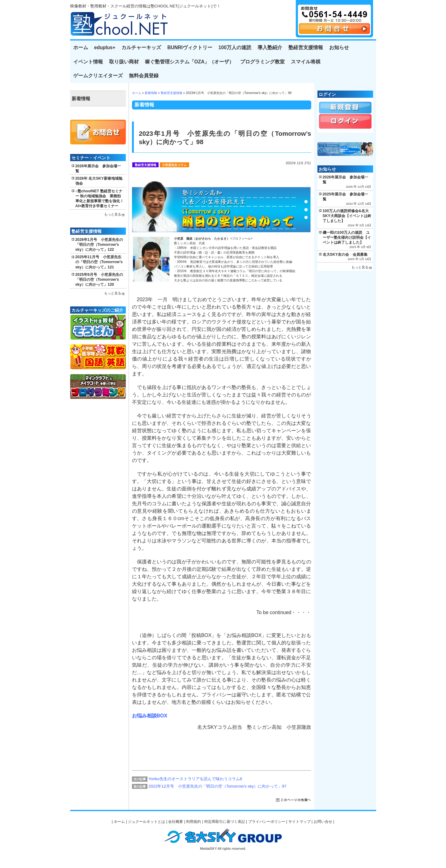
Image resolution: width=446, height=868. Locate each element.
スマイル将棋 (306, 62)
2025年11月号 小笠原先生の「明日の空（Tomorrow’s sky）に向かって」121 (99, 262)
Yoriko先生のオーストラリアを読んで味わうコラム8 (195, 779)
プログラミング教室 (262, 62)
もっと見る (113, 214)
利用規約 (193, 822)
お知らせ (339, 47)
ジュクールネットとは (147, 822)
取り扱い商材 (124, 62)
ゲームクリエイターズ (98, 76)
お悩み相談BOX (150, 716)
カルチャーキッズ (141, 47)
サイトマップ (299, 822)
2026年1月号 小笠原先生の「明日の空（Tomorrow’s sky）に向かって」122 (99, 245)
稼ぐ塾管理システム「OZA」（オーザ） (190, 62)
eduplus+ (105, 47)
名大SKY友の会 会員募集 (345, 254)
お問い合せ (323, 822)
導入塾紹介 (270, 47)
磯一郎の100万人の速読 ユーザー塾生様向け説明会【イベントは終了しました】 (347, 237)
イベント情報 (88, 62)
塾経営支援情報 (306, 47)
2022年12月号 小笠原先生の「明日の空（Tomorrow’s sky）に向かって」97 (218, 786)
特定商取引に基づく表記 (225, 822)
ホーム (81, 47)
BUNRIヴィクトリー (190, 47)
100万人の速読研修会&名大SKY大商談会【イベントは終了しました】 (347, 216)
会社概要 (176, 822)
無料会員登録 (144, 76)
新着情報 (151, 93)
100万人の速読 (235, 47)
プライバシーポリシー (267, 822)
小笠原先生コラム (174, 165)
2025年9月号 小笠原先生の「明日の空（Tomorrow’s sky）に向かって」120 (99, 280)
